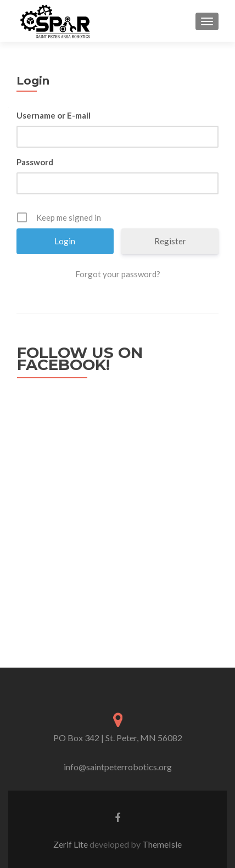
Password (35, 162)
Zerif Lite (71, 844)
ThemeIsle (162, 844)
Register (170, 241)
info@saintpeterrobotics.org (118, 767)
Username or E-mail (54, 115)
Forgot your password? (118, 274)
